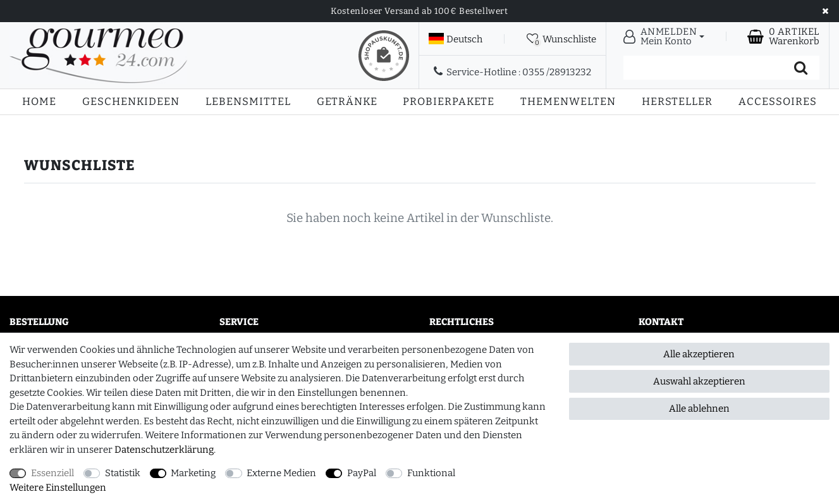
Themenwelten (568, 101)
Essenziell (52, 473)
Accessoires (778, 101)
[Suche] (801, 68)
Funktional (431, 473)
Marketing (193, 473)
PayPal (362, 473)
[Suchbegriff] (703, 68)
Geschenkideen (131, 101)
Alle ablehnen (699, 409)
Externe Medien (281, 473)
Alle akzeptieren (699, 354)
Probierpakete (449, 101)
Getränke (347, 101)
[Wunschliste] (561, 39)
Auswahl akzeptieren (699, 381)
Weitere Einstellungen (58, 488)
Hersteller (677, 101)
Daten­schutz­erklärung (164, 450)
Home (39, 101)
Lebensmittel (248, 101)
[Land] (456, 39)
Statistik (123, 473)
